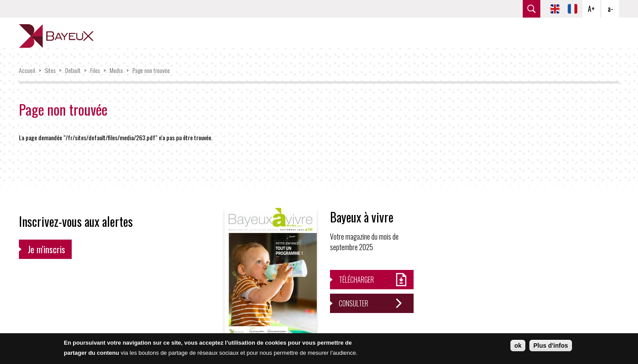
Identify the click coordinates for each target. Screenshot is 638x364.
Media (116, 70)
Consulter (354, 303)
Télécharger (356, 280)
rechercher (532, 9)
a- (610, 9)
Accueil (27, 70)
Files (95, 70)
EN (555, 9)
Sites (50, 70)
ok (518, 346)
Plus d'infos (551, 346)
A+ (591, 9)
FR (572, 9)
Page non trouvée (151, 70)
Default (73, 70)
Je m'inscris (46, 249)
